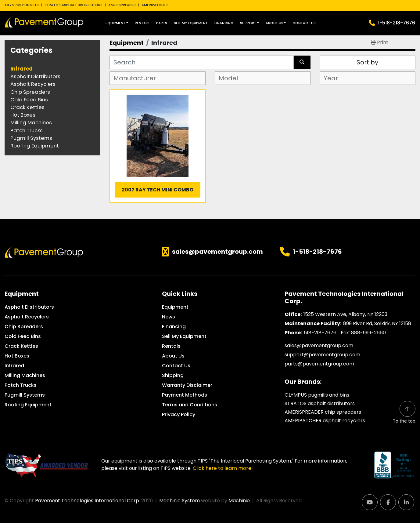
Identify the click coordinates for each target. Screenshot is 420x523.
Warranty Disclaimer (187, 385)
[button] (117, 23)
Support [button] (248, 23)
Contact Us (304, 23)
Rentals (142, 23)
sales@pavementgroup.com (217, 252)
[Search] (202, 62)
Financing (224, 23)
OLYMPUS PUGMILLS (22, 5)
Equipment (115, 23)
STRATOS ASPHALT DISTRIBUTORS (74, 5)
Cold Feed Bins (23, 336)
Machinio (239, 501)
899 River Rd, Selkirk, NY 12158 (377, 323)
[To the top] (404, 413)
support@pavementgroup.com (322, 355)
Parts (162, 23)
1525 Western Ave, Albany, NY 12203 (345, 314)
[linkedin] (406, 502)
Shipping (173, 375)
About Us (275, 23)
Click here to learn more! (223, 468)
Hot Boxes (17, 356)
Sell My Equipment (191, 23)
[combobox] (157, 78)
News (169, 317)
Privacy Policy (179, 414)
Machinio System (179, 501)
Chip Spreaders (24, 327)
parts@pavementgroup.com (319, 364)
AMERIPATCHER (155, 5)
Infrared (14, 366)
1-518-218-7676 (397, 23)
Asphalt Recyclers (27, 317)
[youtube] (370, 502)
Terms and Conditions (190, 405)
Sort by (367, 62)
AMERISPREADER (122, 5)
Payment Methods (185, 395)
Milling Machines (25, 375)
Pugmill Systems (25, 395)
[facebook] (388, 502)
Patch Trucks (21, 385)
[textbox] (137, 78)
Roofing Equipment (28, 405)
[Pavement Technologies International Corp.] (44, 252)
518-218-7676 (320, 333)
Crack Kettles (21, 346)
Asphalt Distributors (29, 307)
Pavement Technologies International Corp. (88, 501)
